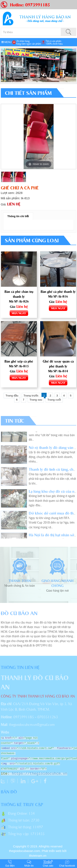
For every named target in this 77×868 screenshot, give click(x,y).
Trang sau (36, 400)
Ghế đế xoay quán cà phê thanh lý (58, 364)
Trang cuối (54, 400)
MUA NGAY (19, 313)
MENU (7, 42)
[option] (39, 137)
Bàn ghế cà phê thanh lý (58, 291)
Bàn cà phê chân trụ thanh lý (19, 294)
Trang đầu (12, 396)
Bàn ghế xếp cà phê (19, 361)
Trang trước (31, 396)
